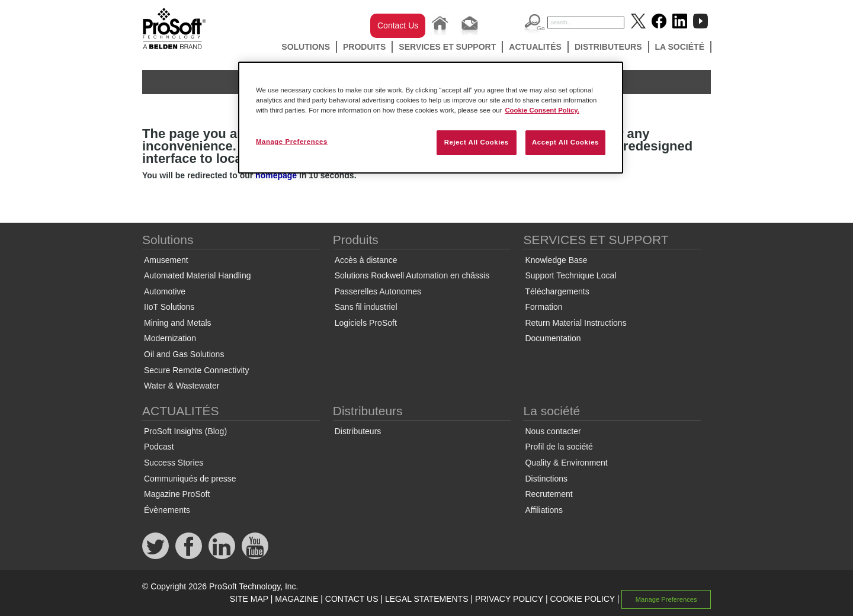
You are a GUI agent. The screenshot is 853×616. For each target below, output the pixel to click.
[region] (431, 118)
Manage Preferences (666, 599)
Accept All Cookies (565, 142)
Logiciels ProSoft (366, 323)
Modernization (170, 338)
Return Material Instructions (575, 323)
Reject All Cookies (477, 142)
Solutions (306, 47)
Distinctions (546, 479)
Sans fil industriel (366, 307)
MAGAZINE (296, 599)
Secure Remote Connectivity (196, 370)
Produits (364, 47)
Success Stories (174, 463)
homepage (276, 175)
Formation (543, 307)
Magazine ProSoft (177, 494)
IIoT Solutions (169, 307)
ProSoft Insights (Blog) (185, 431)
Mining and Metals (178, 323)
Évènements (167, 510)
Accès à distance (366, 260)
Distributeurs (608, 47)
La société (680, 47)
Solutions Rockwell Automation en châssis (412, 275)
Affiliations (544, 510)
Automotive (165, 291)
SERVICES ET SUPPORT (447, 47)
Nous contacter (553, 431)
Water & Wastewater (182, 386)
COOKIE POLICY (582, 599)
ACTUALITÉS (535, 47)
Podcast (159, 447)
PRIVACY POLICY (509, 599)
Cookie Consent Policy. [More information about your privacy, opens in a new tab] (542, 110)
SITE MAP (249, 599)
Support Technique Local (570, 275)
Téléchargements (557, 291)
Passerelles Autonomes (378, 291)
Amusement (166, 260)
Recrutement (549, 494)
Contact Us (398, 25)
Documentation (553, 338)
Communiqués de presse (190, 479)
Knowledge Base (556, 260)
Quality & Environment (566, 463)
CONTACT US (352, 599)
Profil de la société (559, 447)
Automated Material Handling (198, 275)
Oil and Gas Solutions (184, 354)
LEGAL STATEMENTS (427, 599)
